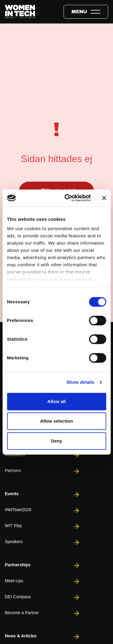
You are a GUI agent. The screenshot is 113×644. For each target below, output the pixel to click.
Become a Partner (42, 613)
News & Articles (42, 637)
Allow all (56, 401)
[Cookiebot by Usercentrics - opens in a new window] (67, 198)
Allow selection (56, 421)
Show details (81, 382)
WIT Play (42, 526)
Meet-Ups (42, 581)
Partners (42, 471)
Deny (56, 441)
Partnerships (42, 566)
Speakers (42, 542)
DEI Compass (42, 597)
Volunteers (42, 455)
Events (42, 494)
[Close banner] (104, 198)
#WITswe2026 (42, 510)
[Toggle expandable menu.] (86, 12)
